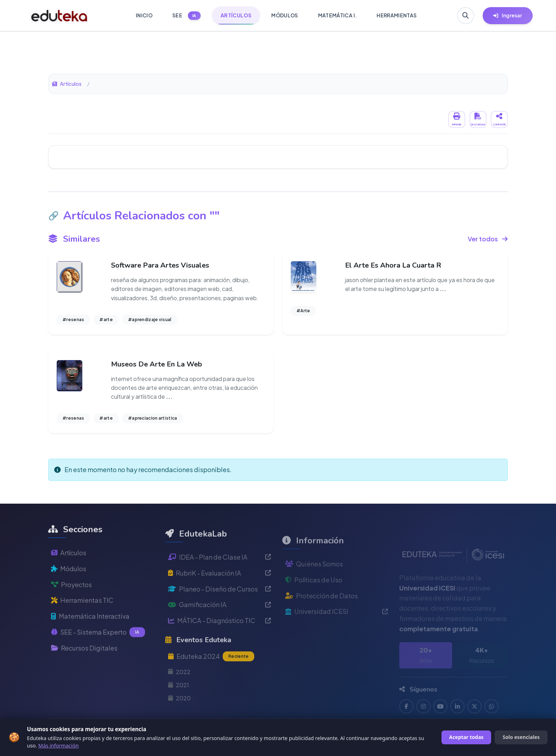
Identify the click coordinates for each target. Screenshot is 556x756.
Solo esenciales (521, 737)
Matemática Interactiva (90, 637)
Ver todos (488, 239)
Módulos (69, 589)
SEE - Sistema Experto (98, 653)
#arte (106, 320)
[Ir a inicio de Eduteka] (59, 16)
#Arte (303, 311)
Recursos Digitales (84, 669)
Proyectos (71, 605)
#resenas (73, 320)
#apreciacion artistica (153, 418)
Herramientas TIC (82, 621)
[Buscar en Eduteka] (466, 16)
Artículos (67, 84)
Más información (59, 746)
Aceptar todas (466, 737)
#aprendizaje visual (150, 320)
